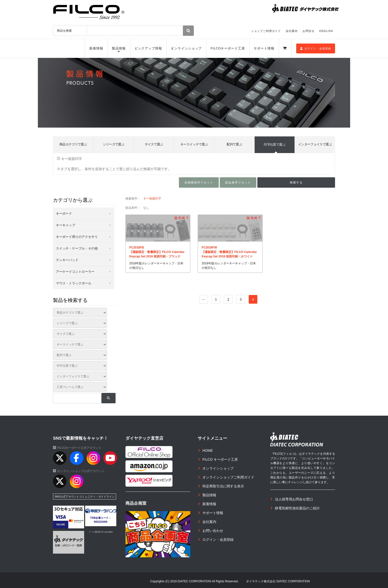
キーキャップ (66, 225)
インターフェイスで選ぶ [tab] (315, 144)
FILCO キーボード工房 (220, 459)
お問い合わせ (213, 531)
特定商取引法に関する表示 (223, 486)
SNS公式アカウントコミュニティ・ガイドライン (85, 497)
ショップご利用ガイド (266, 31)
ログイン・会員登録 (316, 48)
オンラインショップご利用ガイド (228, 477)
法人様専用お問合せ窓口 (294, 499)
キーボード (64, 214)
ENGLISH (326, 31)
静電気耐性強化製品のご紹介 (297, 508)
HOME (208, 451)
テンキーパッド (67, 260)
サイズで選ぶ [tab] (154, 144)
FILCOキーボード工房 (228, 48)
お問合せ (309, 31)
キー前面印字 (69, 159)
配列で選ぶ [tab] (234, 144)
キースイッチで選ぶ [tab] (194, 144)
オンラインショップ (186, 48)
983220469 (101, 522)
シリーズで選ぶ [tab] (114, 144)
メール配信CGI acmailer (101, 532)
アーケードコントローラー (75, 272)
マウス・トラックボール (74, 283)
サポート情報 (264, 48)
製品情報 (119, 48)
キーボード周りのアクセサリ (77, 237)
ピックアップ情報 (148, 48)
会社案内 (292, 31)
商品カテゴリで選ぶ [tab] (73, 144)
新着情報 (96, 48)
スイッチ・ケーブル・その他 (77, 248)
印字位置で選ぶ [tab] (274, 145)
